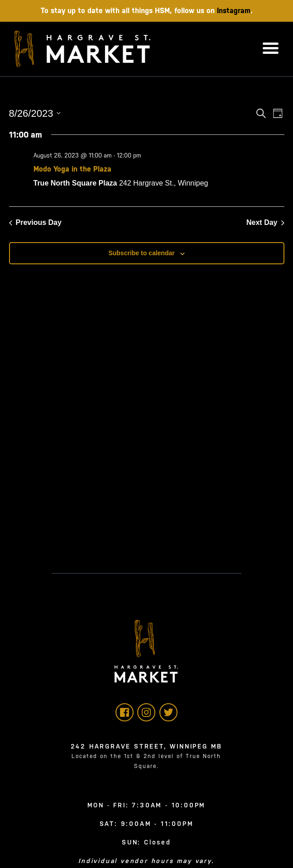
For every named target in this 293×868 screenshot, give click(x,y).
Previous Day (35, 222)
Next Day (265, 222)
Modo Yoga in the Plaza (72, 169)
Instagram (234, 11)
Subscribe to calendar (141, 253)
